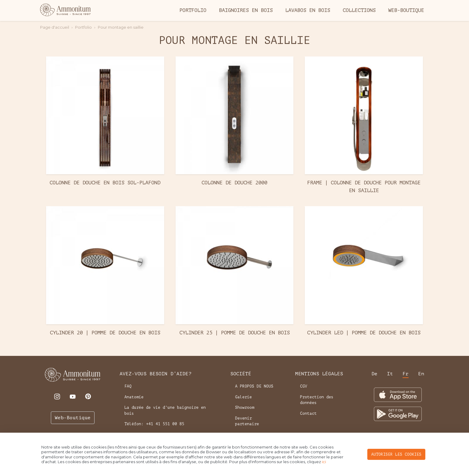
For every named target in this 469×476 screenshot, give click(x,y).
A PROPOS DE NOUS (254, 386)
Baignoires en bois (246, 10)
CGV (304, 386)
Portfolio (193, 10)
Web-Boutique (406, 10)
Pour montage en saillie (121, 27)
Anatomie (134, 397)
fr (406, 374)
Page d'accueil (55, 27)
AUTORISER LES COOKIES (396, 454)
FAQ (128, 386)
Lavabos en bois (308, 10)
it (390, 374)
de (374, 374)
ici (324, 462)
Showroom (245, 407)
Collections (359, 10)
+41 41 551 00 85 (165, 424)
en (421, 374)
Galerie (243, 397)
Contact (308, 413)
